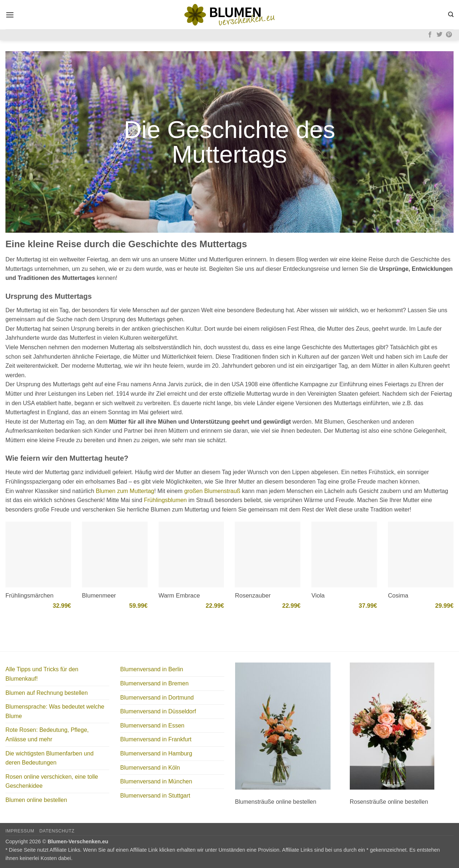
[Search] (451, 15)
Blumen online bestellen (36, 800)
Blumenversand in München (156, 781)
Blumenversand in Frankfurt (156, 739)
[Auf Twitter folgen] (439, 35)
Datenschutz (57, 831)
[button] (10, 15)
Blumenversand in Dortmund (157, 698)
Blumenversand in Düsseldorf (158, 711)
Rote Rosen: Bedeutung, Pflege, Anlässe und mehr (47, 735)
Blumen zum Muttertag (125, 491)
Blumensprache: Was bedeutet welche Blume (55, 711)
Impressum (20, 831)
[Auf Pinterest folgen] (449, 35)
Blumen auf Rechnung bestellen (47, 693)
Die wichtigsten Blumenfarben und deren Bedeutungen (50, 758)
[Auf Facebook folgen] (430, 35)
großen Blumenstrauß (212, 491)
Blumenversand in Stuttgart (155, 796)
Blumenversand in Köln (150, 768)
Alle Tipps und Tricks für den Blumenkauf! (42, 674)
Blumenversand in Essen (152, 726)
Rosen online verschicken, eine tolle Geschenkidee (52, 781)
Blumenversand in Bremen (154, 683)
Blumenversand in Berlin (151, 669)
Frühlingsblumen (165, 500)
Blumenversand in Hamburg (156, 753)
